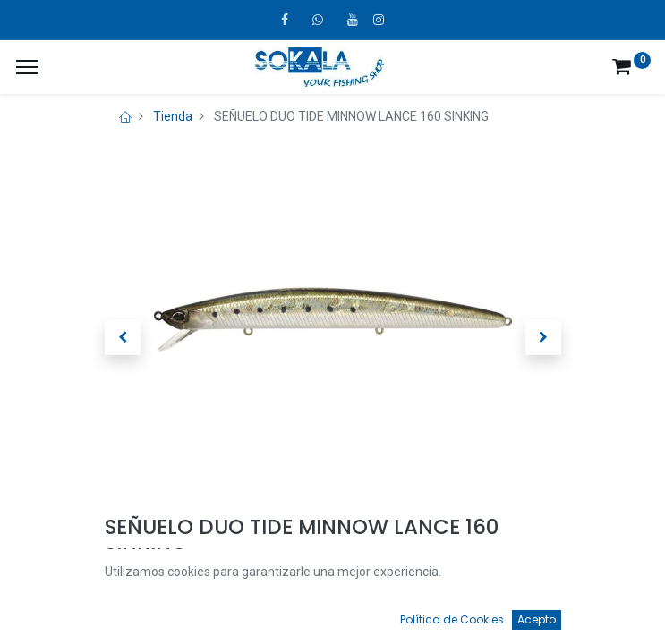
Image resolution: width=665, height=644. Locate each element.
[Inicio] (59, 614)
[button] (123, 337)
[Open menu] (333, 618)
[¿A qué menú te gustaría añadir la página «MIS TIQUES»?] (27, 67)
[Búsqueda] (196, 614)
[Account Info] (607, 614)
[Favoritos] (469, 614)
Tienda (173, 116)
